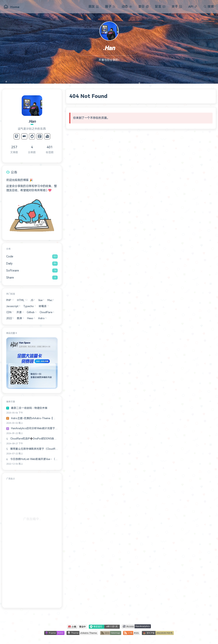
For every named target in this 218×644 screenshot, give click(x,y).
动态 (127, 7)
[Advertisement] (32, 543)
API (193, 7)
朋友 (94, 7)
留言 (160, 7)
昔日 (143, 7)
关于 (177, 7)
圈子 (110, 7)
